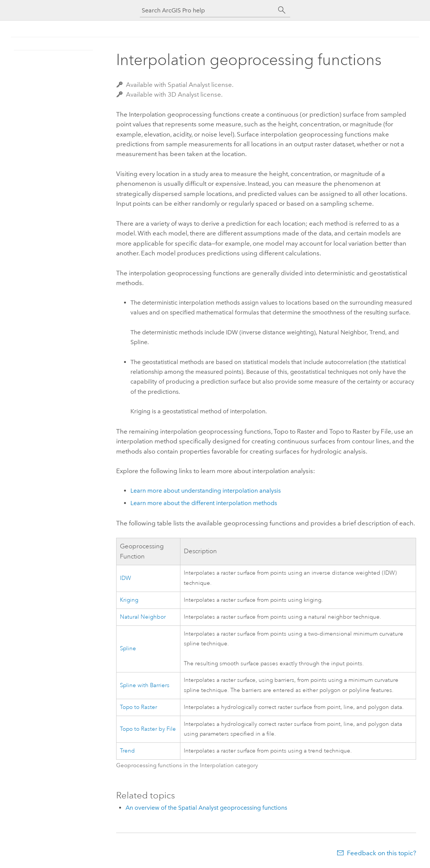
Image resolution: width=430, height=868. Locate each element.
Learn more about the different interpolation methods (204, 503)
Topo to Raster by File (148, 729)
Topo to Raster (139, 707)
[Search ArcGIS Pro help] (207, 10)
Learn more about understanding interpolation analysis (206, 491)
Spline (128, 649)
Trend (127, 751)
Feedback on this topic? (382, 853)
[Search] (282, 10)
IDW (126, 578)
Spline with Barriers (145, 685)
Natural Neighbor (143, 617)
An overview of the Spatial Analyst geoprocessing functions (206, 808)
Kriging (129, 600)
